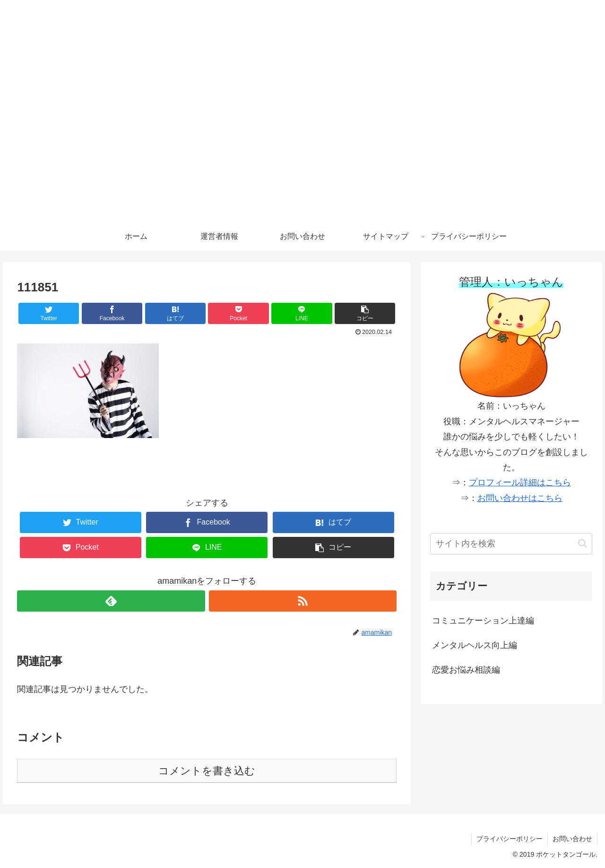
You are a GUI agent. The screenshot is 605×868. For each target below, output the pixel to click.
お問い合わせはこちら (520, 498)
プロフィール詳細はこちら (520, 482)
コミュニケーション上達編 (483, 621)
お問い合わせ (572, 839)
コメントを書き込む (207, 771)
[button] (365, 313)
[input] (511, 544)
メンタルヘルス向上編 (475, 645)
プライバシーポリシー (510, 839)
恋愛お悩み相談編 (466, 670)
